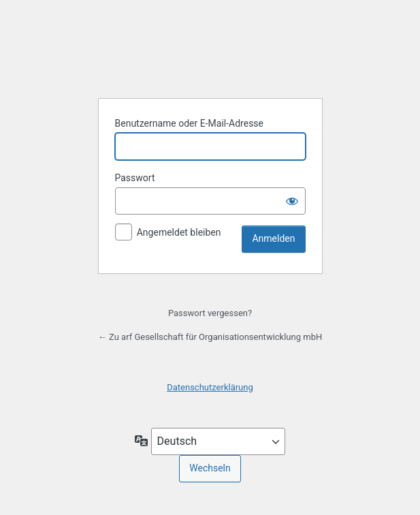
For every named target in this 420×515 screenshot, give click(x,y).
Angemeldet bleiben (179, 232)
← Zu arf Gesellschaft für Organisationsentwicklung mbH (210, 337)
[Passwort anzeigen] (292, 201)
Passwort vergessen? (210, 313)
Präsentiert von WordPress (210, 43)
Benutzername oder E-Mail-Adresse (190, 123)
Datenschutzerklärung (210, 387)
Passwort (135, 178)
